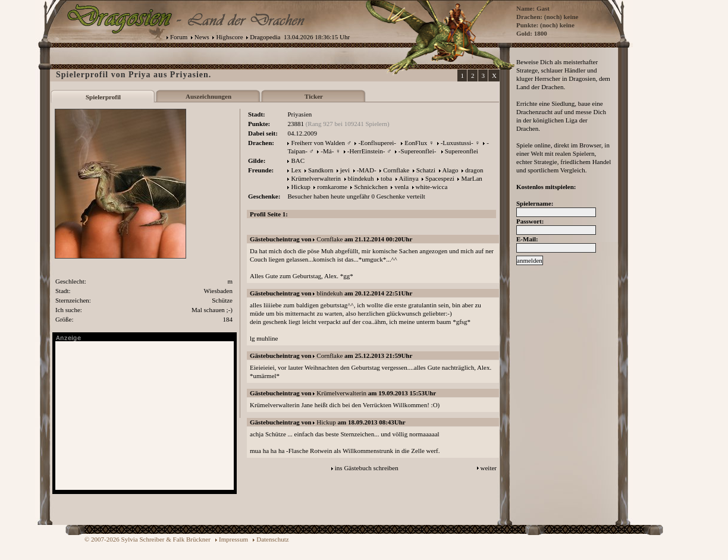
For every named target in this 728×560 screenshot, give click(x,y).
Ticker (314, 96)
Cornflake (396, 170)
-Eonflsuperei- (377, 143)
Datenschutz (272, 539)
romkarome (332, 187)
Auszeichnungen (208, 96)
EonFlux (416, 143)
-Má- (327, 151)
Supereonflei (462, 151)
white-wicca (432, 187)
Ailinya (409, 178)
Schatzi (426, 170)
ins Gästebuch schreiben (367, 468)
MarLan (471, 178)
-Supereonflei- (418, 151)
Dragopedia (265, 37)
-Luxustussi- (457, 143)
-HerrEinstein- (366, 151)
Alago (451, 170)
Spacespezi (440, 178)
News (202, 37)
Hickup (300, 187)
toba (386, 178)
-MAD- (367, 170)
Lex (296, 170)
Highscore (229, 37)
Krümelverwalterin (316, 178)
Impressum (233, 539)
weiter (489, 468)
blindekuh (361, 178)
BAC (298, 161)
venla (401, 187)
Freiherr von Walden (318, 143)
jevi (345, 170)
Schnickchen (371, 187)
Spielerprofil (103, 97)
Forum (179, 37)
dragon (474, 170)
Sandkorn (321, 170)
